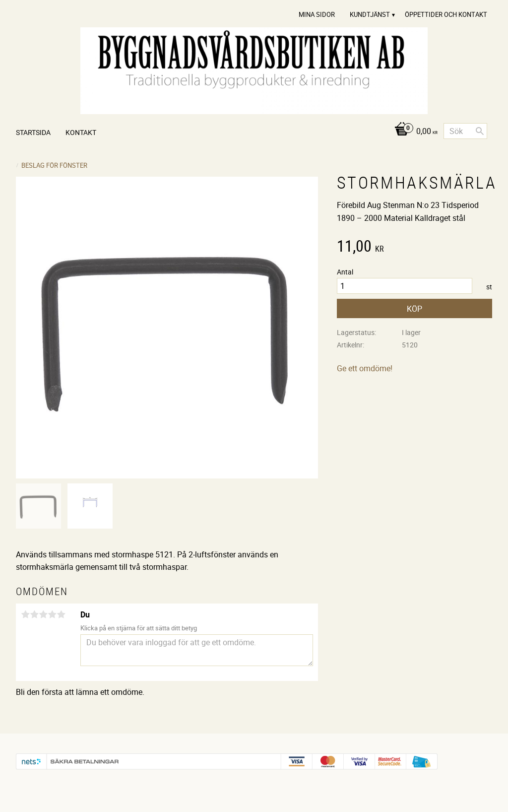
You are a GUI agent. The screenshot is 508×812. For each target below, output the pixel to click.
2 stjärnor (34, 614)
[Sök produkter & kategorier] (465, 131)
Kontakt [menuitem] (81, 132)
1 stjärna (25, 614)
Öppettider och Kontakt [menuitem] (446, 14)
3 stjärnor (43, 614)
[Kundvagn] (413, 132)
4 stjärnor (52, 614)
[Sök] (480, 131)
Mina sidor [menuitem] (317, 14)
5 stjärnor (61, 614)
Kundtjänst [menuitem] (370, 14)
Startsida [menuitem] (33, 132)
